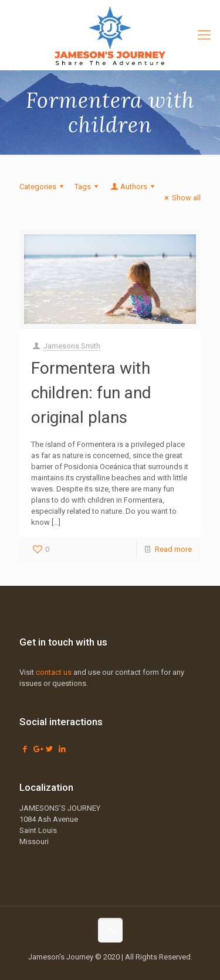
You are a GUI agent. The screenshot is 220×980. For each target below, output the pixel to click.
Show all (181, 198)
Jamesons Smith (72, 346)
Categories (43, 187)
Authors (133, 187)
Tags (88, 187)
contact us (54, 672)
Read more (173, 549)
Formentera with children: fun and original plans (91, 393)
